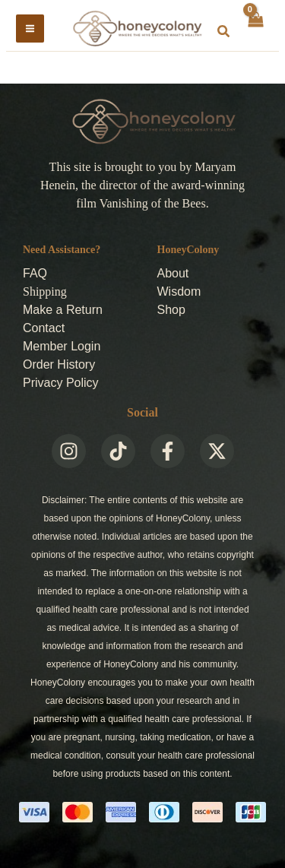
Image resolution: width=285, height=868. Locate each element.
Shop (171, 310)
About (173, 273)
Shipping (45, 291)
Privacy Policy (61, 383)
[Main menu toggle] (30, 29)
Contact (44, 328)
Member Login (62, 346)
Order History (59, 364)
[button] (224, 32)
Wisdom (179, 291)
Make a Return (63, 310)
